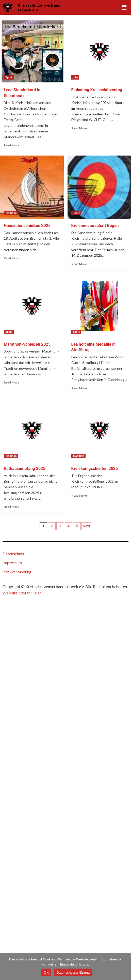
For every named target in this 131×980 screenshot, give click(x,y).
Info (75, 77)
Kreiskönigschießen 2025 (95, 469)
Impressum (12, 563)
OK (46, 973)
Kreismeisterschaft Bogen (95, 226)
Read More (12, 145)
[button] (124, 7)
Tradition (11, 213)
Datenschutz (14, 554)
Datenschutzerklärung (73, 973)
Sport (9, 77)
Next (86, 526)
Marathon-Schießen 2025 (27, 344)
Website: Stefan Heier (22, 593)
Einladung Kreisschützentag (97, 90)
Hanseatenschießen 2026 (27, 226)
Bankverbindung (17, 572)
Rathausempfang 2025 (25, 469)
